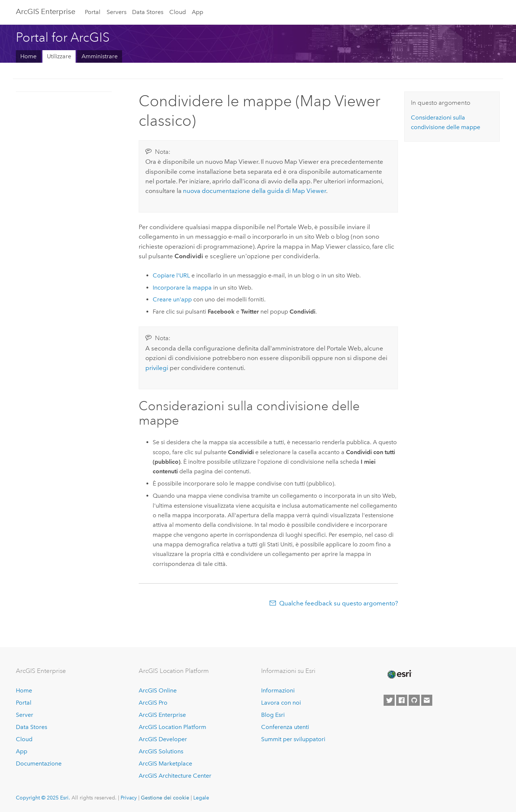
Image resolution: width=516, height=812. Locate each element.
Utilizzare (59, 56)
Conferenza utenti (285, 727)
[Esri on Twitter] (389, 700)
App (198, 12)
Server (25, 715)
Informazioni (278, 690)
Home (28, 56)
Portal (93, 12)
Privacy (129, 798)
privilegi (157, 368)
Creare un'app (172, 299)
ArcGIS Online (158, 690)
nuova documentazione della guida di (254, 191)
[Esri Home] (399, 674)
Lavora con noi (281, 703)
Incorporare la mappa (182, 288)
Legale (201, 798)
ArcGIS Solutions (161, 751)
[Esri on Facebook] (402, 700)
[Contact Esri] (427, 700)
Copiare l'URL (171, 275)
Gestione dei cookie (165, 798)
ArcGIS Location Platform (172, 727)
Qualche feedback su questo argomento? (339, 603)
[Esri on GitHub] (414, 700)
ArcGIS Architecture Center (175, 776)
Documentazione (39, 763)
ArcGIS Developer (163, 739)
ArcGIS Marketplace (165, 763)
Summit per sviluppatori (293, 739)
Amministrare (100, 56)
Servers (117, 12)
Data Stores (148, 12)
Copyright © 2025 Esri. (43, 798)
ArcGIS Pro (153, 703)
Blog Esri (273, 715)
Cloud (178, 12)
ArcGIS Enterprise (46, 11)
